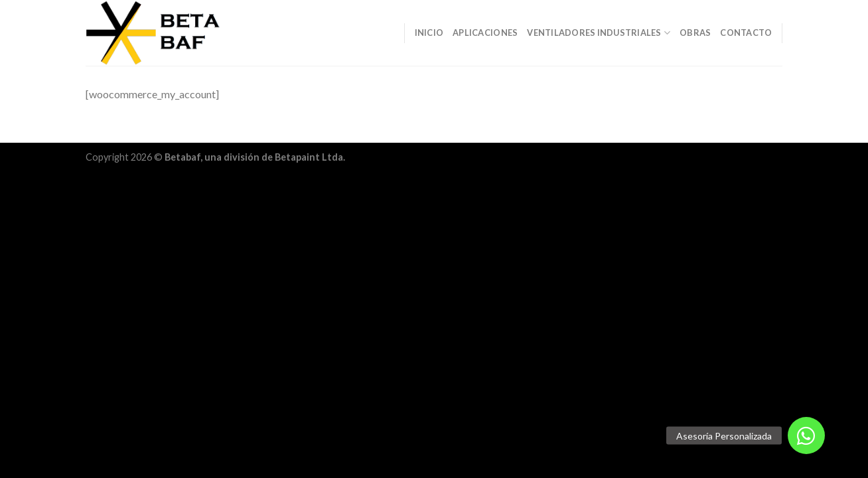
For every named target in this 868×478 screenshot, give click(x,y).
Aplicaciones (485, 33)
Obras (695, 33)
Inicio (429, 33)
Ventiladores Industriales (599, 33)
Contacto (746, 33)
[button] (806, 436)
